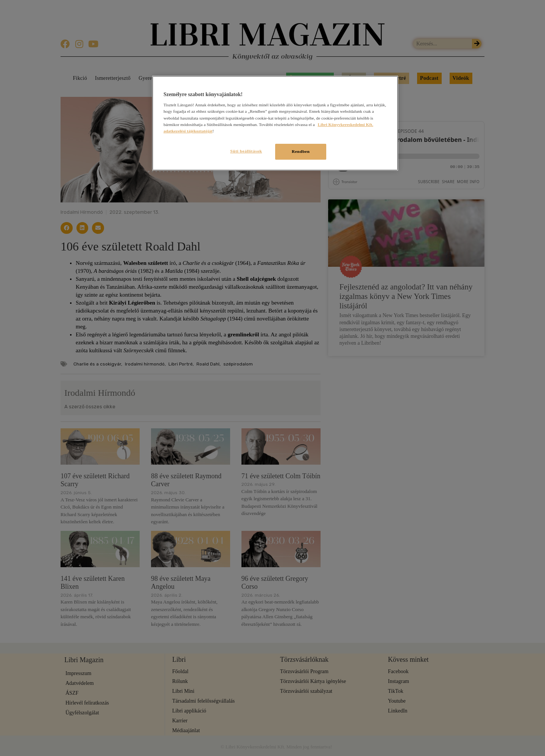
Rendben (301, 151)
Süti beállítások (245, 151)
